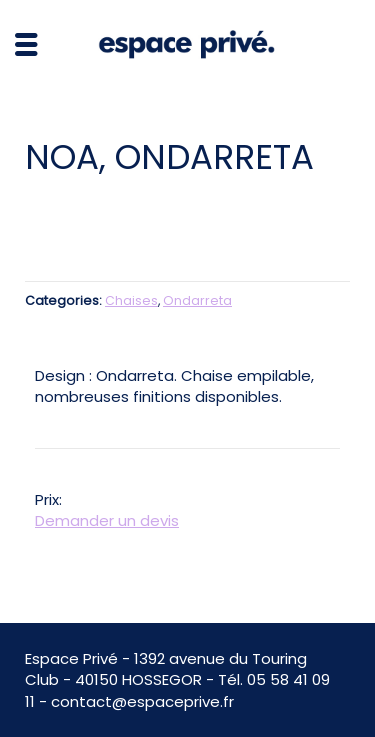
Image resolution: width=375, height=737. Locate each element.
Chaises (131, 300)
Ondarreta (197, 300)
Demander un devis (107, 520)
